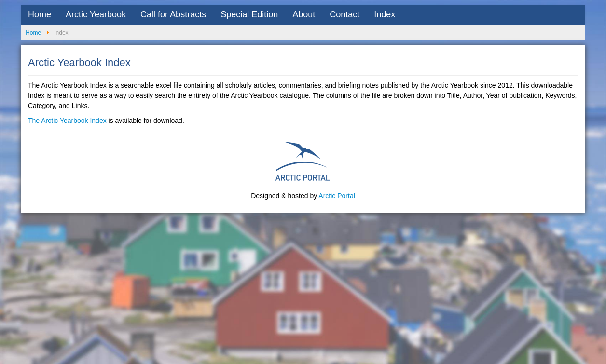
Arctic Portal (337, 196)
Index (385, 14)
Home (40, 14)
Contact (344, 14)
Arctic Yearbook (96, 14)
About (304, 14)
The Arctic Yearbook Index (67, 121)
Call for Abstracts (173, 14)
